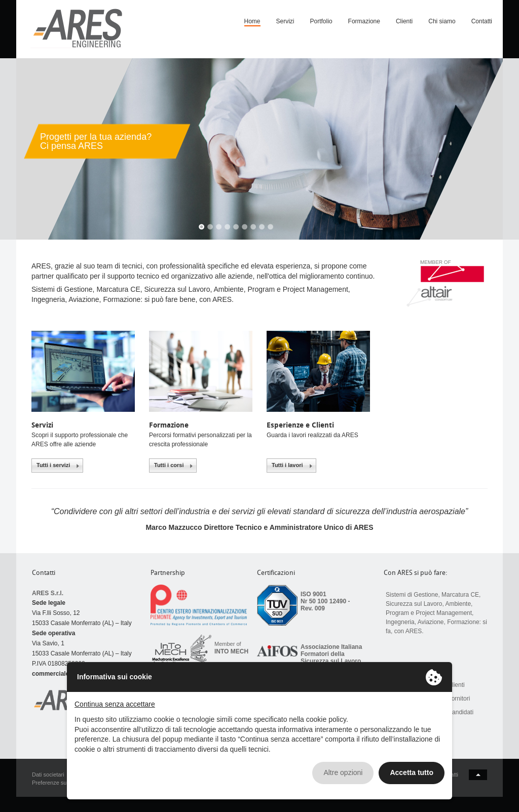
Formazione (364, 21)
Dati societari (48, 775)
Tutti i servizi (53, 465)
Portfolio (321, 21)
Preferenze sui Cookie (59, 783)
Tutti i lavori (287, 465)
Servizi (285, 21)
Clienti (404, 21)
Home (252, 21)
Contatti (482, 21)
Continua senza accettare (115, 704)
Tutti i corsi (169, 465)
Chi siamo (442, 21)
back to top (478, 775)
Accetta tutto (412, 772)
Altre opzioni (343, 772)
